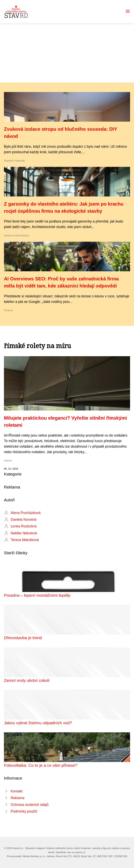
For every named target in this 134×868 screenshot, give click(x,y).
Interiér (8, 461)
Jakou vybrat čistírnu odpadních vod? (38, 723)
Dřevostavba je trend (23, 638)
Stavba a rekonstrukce (16, 235)
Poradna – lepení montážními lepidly (37, 595)
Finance (8, 310)
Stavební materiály (14, 161)
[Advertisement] (67, 53)
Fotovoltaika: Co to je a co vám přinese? (41, 765)
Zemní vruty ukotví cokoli (27, 680)
